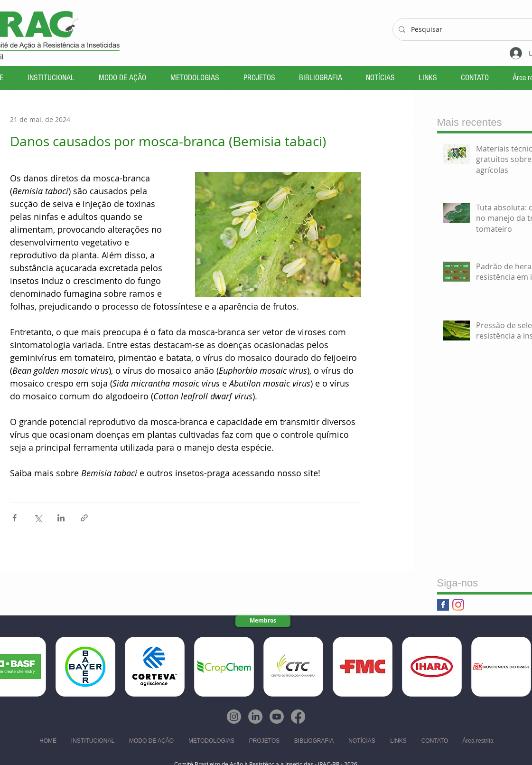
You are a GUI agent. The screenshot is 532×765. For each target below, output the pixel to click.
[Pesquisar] (468, 29)
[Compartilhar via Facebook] (14, 518)
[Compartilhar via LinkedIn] (61, 518)
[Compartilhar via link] (84, 518)
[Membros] (263, 621)
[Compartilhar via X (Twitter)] (38, 518)
